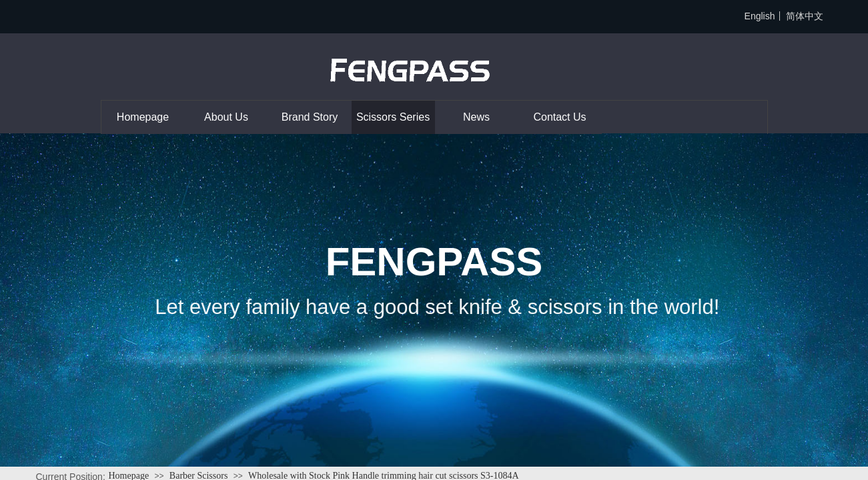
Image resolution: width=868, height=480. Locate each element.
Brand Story (310, 117)
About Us (226, 117)
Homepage (143, 117)
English (760, 16)
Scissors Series (393, 117)
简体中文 (805, 16)
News (476, 117)
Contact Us (559, 117)
